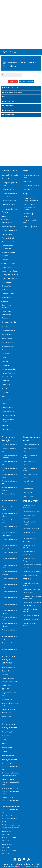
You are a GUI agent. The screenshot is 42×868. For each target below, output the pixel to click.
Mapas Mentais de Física (32, 512)
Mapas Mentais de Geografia (29, 560)
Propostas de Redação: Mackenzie (10, 573)
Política (5, 751)
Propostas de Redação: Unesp (10, 508)
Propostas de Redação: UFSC (10, 618)
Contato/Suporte (29, 182)
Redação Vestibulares (31, 201)
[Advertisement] (21, 22)
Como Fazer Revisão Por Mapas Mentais (32, 591)
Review (4, 358)
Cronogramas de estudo (32, 445)
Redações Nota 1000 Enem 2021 (9, 839)
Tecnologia (6, 362)
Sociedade (5, 736)
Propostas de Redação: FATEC (10, 567)
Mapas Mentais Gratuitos (32, 619)
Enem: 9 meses (29, 481)
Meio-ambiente (7, 747)
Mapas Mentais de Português (29, 540)
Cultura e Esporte (8, 755)
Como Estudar (7, 327)
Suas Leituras (6, 298)
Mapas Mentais (7, 197)
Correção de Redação (9, 205)
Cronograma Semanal (9, 279)
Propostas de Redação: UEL (10, 592)
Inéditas (5, 720)
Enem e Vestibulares (9, 331)
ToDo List (5, 290)
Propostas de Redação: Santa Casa (10, 547)
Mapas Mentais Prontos (31, 616)
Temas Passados (8, 732)
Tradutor (5, 318)
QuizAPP (5, 256)
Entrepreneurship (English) (8, 421)
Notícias (5, 388)
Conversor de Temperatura (6, 306)
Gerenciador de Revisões (10, 175)
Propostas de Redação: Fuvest (10, 476)
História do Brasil (29, 207)
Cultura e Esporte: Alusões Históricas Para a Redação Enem (11, 809)
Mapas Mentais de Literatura (29, 534)
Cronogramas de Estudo (10, 275)
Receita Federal (7, 699)
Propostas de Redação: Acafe (10, 521)
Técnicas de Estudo (8, 238)
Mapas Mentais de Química (29, 523)
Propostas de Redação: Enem (10, 463)
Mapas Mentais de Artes (31, 529)
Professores (6, 392)
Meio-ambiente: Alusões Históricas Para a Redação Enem (10, 791)
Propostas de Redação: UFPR (10, 605)
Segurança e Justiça (8, 667)
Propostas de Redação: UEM (10, 586)
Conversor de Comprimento (6, 313)
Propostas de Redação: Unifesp (10, 554)
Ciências (5, 404)
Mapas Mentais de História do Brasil (32, 566)
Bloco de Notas (7, 286)
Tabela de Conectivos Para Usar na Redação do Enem (11, 826)
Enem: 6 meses (29, 493)
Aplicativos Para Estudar (10, 242)
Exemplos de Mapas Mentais (30, 610)
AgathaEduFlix (7, 234)
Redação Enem (29, 198)
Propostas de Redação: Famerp (10, 541)
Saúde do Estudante (9, 346)
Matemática (28, 214)
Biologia (26, 205)
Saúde (4, 740)
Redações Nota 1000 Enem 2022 (9, 846)
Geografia (27, 227)
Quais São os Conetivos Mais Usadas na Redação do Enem (10, 819)
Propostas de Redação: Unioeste (10, 612)
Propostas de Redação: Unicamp (10, 515)
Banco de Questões (8, 189)
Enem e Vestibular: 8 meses (30, 456)
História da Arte (31, 221)
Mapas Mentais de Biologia (29, 517)
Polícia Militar (7, 685)
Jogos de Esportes (8, 412)
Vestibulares (6, 381)
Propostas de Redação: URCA (10, 560)
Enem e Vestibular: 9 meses (30, 450)
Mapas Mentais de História (32, 571)
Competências (13, 81)
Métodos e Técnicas (8, 342)
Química (26, 220)
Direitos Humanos (8, 671)
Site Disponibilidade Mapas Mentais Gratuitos (32, 604)
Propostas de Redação (10, 193)
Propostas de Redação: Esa (10, 469)
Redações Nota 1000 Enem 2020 (9, 833)
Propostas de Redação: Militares (10, 489)
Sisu (3, 396)
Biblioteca (5, 365)
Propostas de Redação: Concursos (10, 456)
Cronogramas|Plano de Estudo (10, 184)
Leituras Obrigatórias (9, 369)
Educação (5, 744)
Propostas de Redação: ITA (10, 482)
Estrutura (22, 81)
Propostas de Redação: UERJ (10, 495)
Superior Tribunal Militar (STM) (10, 705)
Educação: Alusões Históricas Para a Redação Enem (10, 782)
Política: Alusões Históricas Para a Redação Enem (10, 800)
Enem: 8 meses (29, 485)
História (26, 210)
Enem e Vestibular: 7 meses (30, 463)
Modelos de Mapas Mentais (29, 625)
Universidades (7, 400)
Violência (5, 675)
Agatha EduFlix (7, 223)
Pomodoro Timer (8, 294)
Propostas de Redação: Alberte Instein (10, 534)
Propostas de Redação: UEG (10, 580)
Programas (6, 354)
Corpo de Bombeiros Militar (9, 694)
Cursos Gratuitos (8, 408)
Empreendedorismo (9, 415)
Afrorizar (5, 426)
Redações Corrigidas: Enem (9, 450)
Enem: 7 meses (28, 489)
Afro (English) (6, 430)
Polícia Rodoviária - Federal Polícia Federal (9, 680)
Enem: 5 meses (29, 496)
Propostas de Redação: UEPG (10, 599)
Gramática (30, 81)
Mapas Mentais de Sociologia (29, 553)
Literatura (36, 227)
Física (33, 205)
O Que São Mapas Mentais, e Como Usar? (32, 597)
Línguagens (27, 216)
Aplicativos (6, 350)
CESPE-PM (6, 689)
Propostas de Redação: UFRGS (10, 502)
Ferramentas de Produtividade (7, 247)
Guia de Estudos (7, 335)
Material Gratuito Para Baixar (31, 176)
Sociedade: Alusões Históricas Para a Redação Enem (10, 767)
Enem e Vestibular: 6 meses (30, 469)
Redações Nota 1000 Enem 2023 (9, 852)
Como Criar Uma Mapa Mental (31, 584)
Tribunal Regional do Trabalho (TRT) (9, 711)
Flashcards (6, 260)
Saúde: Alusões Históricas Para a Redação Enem (10, 774)
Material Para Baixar (9, 201)
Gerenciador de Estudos (10, 179)
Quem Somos (28, 189)
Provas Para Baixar (8, 377)
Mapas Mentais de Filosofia (29, 547)
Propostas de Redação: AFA (10, 528)
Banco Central (7, 716)
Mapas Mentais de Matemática (29, 507)
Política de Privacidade (31, 185)
